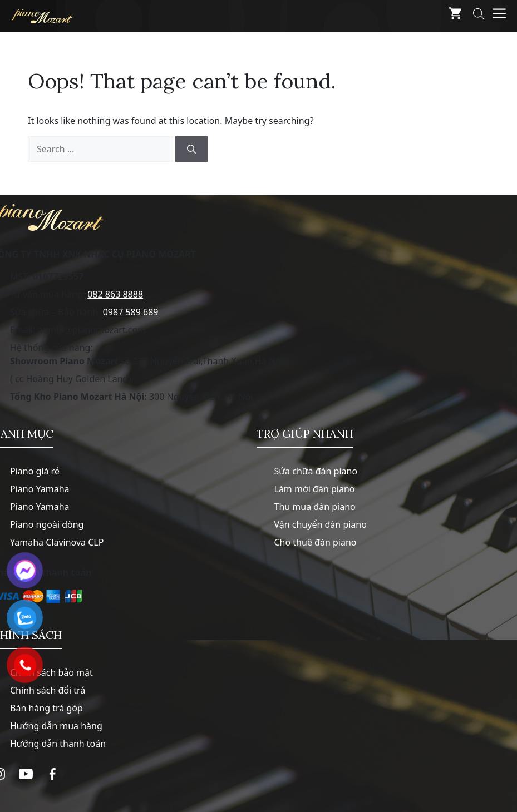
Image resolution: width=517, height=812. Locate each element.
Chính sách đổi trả (48, 690)
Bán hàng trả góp (46, 708)
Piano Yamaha (40, 489)
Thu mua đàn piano (315, 507)
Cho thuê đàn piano (316, 542)
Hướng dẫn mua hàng (56, 726)
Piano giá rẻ (35, 471)
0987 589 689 (131, 312)
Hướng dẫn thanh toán (58, 744)
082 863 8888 (115, 294)
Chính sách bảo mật (51, 672)
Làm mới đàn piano (315, 489)
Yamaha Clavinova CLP (57, 542)
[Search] (191, 149)
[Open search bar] (479, 16)
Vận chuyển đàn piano (321, 524)
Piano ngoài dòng (47, 524)
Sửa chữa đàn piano (316, 471)
